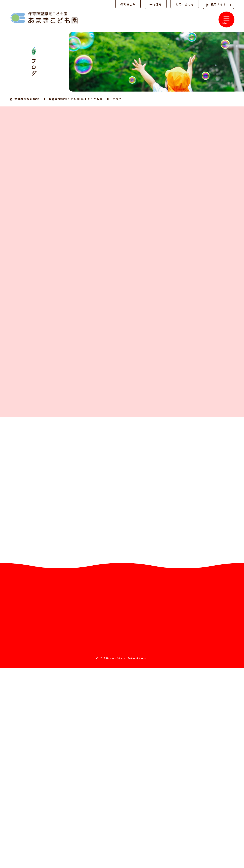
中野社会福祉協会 (27, 99)
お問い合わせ (184, 4)
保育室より (126, 4)
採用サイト (218, 4)
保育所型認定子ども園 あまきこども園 (76, 99)
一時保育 (154, 4)
